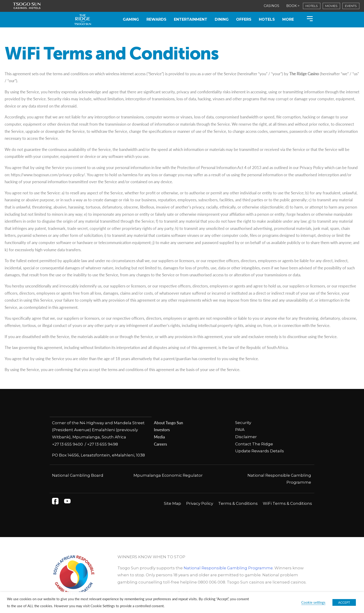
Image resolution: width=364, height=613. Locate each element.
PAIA (240, 430)
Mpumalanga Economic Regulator (168, 475)
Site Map (172, 503)
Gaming (131, 19)
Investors (162, 430)
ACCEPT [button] (344, 602)
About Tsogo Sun (168, 423)
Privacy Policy (200, 503)
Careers (160, 444)
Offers (244, 19)
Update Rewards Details (260, 451)
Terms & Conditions (238, 503)
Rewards (156, 19)
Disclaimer (246, 437)
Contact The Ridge (254, 444)
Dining (222, 19)
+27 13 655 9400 (68, 444)
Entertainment (191, 19)
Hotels (267, 19)
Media (159, 437)
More (288, 19)
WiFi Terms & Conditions (287, 503)
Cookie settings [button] (313, 602)
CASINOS (271, 6)
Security (243, 423)
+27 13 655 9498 (102, 444)
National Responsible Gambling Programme (229, 568)
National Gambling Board (78, 475)
